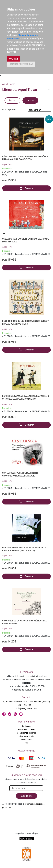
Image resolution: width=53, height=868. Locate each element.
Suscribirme (26, 796)
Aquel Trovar (8, 164)
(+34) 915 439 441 (26, 705)
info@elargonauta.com (26, 708)
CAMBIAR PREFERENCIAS (21, 64)
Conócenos (26, 726)
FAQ (26, 743)
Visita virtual (26, 740)
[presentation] (24, 816)
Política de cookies (26, 729)
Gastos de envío (27, 736)
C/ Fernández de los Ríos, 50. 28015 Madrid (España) (27, 702)
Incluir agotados (9, 109)
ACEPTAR (13, 59)
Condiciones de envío (26, 733)
